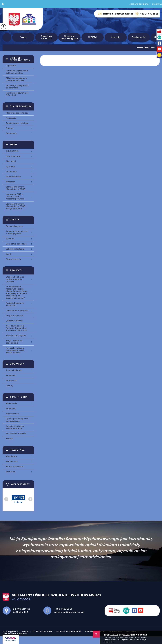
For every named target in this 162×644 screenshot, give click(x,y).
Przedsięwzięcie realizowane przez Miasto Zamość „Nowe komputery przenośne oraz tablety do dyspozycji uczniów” (17, 292)
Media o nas (12, 461)
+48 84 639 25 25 (147, 14)
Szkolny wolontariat (15, 249)
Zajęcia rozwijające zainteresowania (15, 427)
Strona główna (7, 37)
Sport (8, 254)
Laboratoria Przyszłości (17, 311)
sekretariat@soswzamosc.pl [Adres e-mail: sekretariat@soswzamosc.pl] (69, 612)
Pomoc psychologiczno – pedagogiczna (17, 232)
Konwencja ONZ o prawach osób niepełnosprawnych (15, 197)
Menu (13, 145)
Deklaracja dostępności (15, 634)
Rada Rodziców (13, 177)
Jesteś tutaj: (143, 48)
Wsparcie (10, 182)
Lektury (9, 386)
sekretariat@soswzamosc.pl (115, 14)
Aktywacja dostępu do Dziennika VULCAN (16, 79)
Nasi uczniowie (13, 156)
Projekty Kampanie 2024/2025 (15, 304)
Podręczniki (12, 381)
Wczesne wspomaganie (69, 37)
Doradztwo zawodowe (16, 244)
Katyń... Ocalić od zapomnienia (14, 342)
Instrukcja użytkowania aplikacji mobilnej (17, 72)
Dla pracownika (21, 106)
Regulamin (11, 375)
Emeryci (10, 128)
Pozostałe (17, 450)
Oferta (15, 220)
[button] (3, 4)
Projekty (16, 270)
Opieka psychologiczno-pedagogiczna (17, 420)
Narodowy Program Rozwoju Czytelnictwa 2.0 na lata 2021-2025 (16, 328)
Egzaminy (10, 166)
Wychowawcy (12, 414)
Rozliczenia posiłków (16, 434)
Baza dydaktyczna (15, 226)
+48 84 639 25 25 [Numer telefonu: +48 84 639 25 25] (63, 609)
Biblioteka (17, 364)
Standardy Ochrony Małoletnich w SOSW (16, 188)
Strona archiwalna (15, 467)
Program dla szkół (15, 316)
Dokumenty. (11, 133)
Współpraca (12, 456)
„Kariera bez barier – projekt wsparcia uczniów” (16, 279)
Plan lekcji (11, 161)
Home (153, 48)
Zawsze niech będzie (16, 336)
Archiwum (11, 472)
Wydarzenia (11, 403)
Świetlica (10, 239)
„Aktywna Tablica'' (14, 321)
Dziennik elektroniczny (20, 59)
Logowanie (11, 66)
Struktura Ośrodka (46, 37)
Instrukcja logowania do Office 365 (17, 94)
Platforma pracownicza (17, 113)
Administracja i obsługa (17, 123)
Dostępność (139, 37)
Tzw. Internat (19, 397)
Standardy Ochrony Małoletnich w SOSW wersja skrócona (16, 206)
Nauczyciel (11, 118)
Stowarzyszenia (13, 259)
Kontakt (116, 37)
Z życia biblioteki (14, 370)
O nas (23, 37)
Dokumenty (11, 172)
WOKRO (93, 37)
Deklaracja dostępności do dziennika (17, 87)
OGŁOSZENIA (12, 151)
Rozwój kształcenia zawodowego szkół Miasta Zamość (15, 350)
